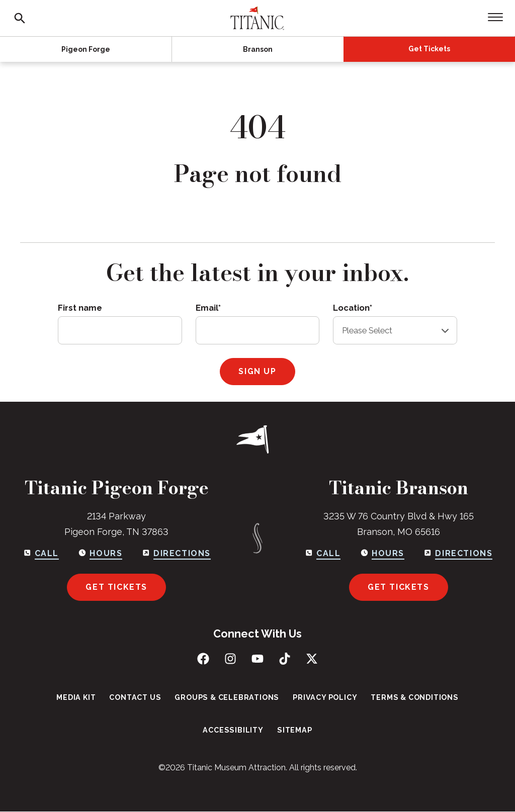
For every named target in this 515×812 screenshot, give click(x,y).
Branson (258, 49)
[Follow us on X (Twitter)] (312, 659)
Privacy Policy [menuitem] (323, 697)
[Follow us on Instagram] (230, 659)
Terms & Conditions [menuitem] (411, 697)
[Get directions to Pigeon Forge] (176, 554)
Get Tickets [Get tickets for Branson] (399, 587)
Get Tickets (429, 49)
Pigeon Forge (86, 49)
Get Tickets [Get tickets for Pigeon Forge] (116, 587)
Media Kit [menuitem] (80, 697)
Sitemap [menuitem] (294, 731)
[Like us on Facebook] (203, 659)
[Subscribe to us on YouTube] (257, 659)
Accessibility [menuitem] (234, 731)
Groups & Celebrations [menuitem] (227, 697)
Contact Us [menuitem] (138, 697)
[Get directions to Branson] (458, 554)
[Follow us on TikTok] (285, 659)
